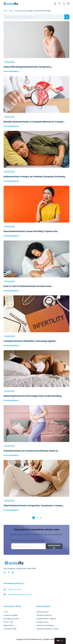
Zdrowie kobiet (9, 62)
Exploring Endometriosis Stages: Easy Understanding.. (33, 396)
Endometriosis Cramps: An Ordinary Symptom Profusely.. (35, 177)
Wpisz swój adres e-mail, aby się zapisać (28, 541)
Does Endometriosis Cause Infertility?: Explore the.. (31, 231)
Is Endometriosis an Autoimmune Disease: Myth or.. (31, 451)
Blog (11, 11)
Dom (5, 11)
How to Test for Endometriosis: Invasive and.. (28, 286)
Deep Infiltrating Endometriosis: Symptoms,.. (28, 67)
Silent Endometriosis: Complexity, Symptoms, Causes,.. (34, 506)
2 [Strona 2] (37, 518)
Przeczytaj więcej (11, 71)
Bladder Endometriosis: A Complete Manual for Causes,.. (34, 122)
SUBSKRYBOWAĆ (54, 547)
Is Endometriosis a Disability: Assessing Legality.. (30, 341)
